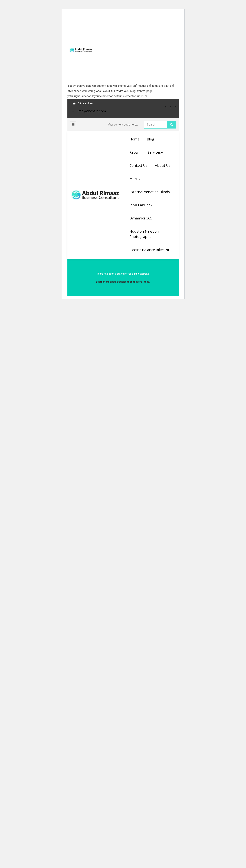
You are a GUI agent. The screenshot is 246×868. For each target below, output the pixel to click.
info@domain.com (92, 111)
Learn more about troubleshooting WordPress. (123, 282)
